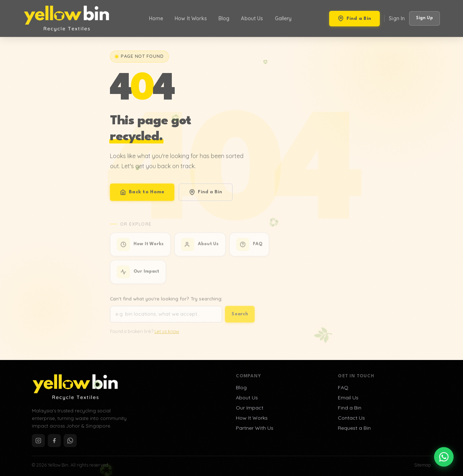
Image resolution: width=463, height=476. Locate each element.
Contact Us (351, 418)
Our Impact (250, 408)
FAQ (343, 387)
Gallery (283, 18)
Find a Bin (354, 18)
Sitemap (423, 465)
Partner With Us (255, 428)
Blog (224, 18)
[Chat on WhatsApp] (444, 457)
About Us (252, 18)
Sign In (397, 18)
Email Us (348, 398)
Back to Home (142, 199)
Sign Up (424, 18)
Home (156, 18)
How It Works (191, 18)
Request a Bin (354, 428)
